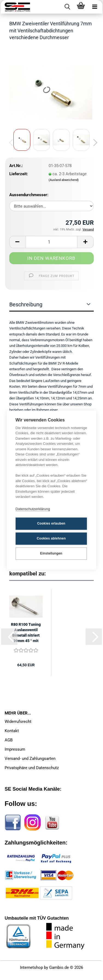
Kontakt (12, 731)
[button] (94, 143)
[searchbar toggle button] (67, 7)
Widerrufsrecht (18, 722)
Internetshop (31, 967)
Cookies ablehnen (51, 538)
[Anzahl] (51, 242)
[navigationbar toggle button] (95, 7)
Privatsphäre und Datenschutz (32, 768)
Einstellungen (51, 553)
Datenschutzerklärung (33, 509)
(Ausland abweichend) (64, 180)
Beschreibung (26, 304)
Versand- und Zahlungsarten (30, 759)
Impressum (15, 749)
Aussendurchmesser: (29, 195)
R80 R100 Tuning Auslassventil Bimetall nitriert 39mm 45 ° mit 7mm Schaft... (26, 633)
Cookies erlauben (51, 523)
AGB (9, 740)
